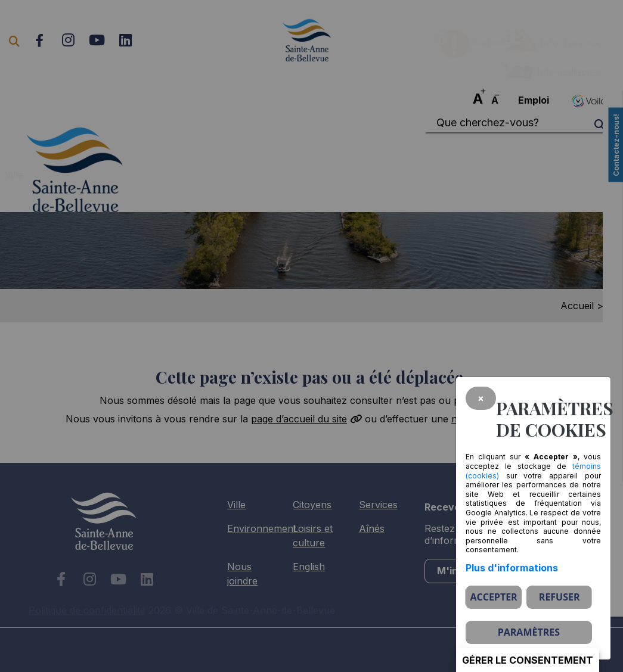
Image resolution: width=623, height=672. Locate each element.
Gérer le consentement (528, 660)
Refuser (560, 597)
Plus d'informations (512, 568)
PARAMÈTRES (529, 632)
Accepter (493, 597)
